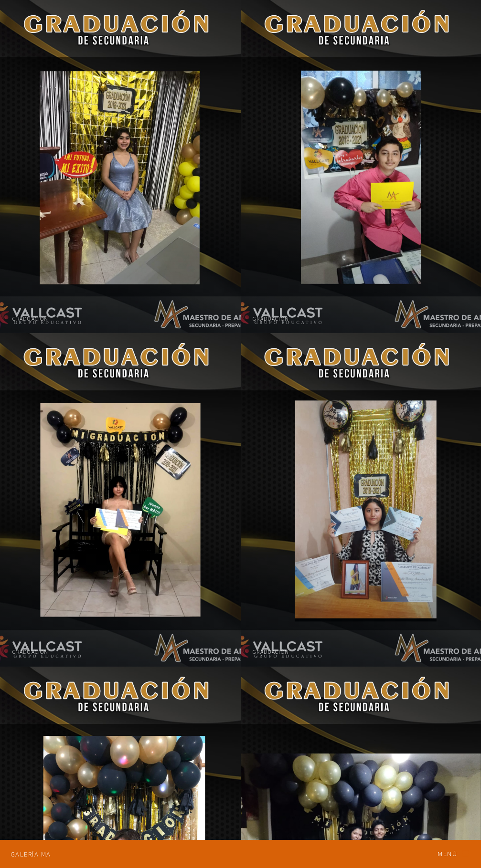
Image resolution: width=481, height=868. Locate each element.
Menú (447, 854)
